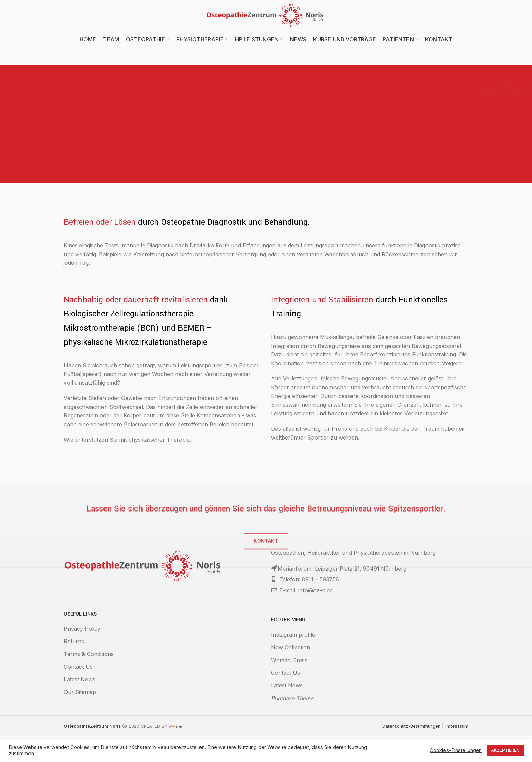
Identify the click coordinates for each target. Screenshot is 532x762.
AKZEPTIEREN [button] (505, 750)
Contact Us (78, 667)
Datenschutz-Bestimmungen (411, 726)
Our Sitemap (80, 692)
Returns (74, 641)
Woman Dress (289, 660)
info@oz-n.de (316, 590)
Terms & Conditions (89, 654)
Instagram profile (293, 635)
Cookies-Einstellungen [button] (456, 750)
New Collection (291, 647)
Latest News (80, 679)
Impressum (457, 726)
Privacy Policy (82, 629)
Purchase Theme (292, 698)
